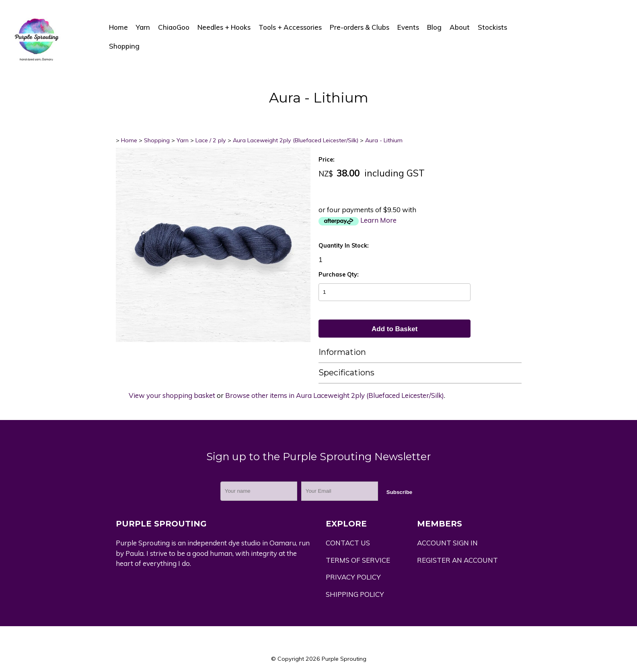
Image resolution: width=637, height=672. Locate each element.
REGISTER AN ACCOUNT (457, 560)
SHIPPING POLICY (355, 594)
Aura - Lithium (384, 140)
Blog (434, 27)
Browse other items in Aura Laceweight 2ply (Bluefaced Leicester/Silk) (335, 395)
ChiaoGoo (174, 27)
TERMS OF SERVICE (358, 560)
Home (118, 27)
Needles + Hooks (224, 27)
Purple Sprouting (344, 659)
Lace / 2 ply (211, 140)
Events (408, 27)
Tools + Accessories (290, 27)
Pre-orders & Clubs (360, 27)
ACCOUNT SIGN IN (447, 543)
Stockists (492, 27)
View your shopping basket (172, 395)
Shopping (124, 46)
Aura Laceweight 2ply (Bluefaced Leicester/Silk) (296, 140)
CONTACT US (348, 543)
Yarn (143, 27)
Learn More (378, 220)
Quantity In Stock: (344, 246)
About (460, 27)
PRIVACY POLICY (353, 577)
